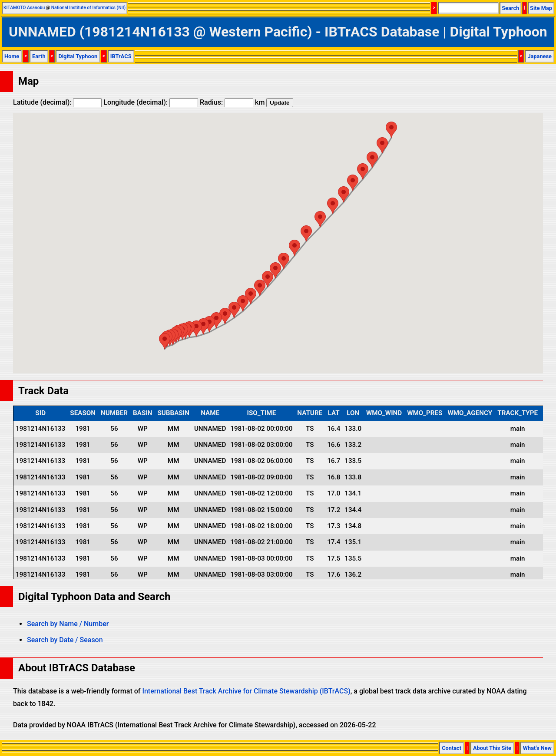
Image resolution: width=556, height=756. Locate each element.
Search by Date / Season (65, 640)
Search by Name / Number (68, 624)
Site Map (541, 8)
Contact (452, 748)
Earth (39, 56)
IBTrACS (121, 56)
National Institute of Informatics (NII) (88, 8)
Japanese (539, 56)
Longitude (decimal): (151, 102)
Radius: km (232, 102)
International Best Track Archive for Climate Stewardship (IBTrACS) (246, 691)
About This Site (492, 748)
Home (12, 56)
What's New (537, 748)
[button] (165, 341)
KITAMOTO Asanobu (24, 8)
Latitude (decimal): (57, 102)
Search (510, 8)
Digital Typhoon (78, 56)
